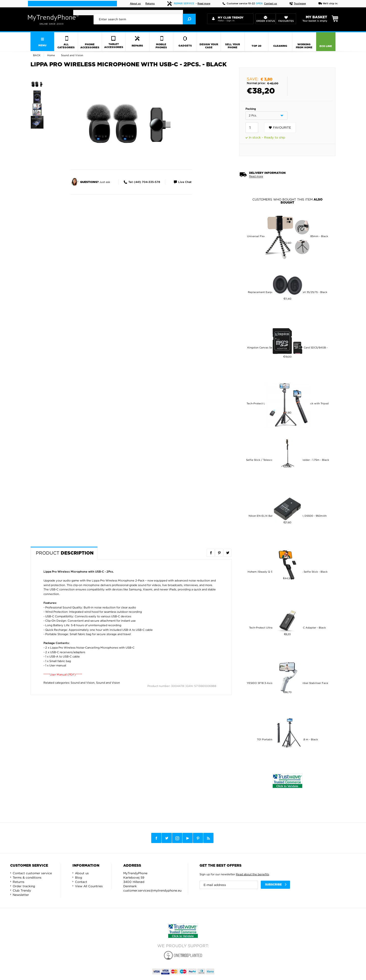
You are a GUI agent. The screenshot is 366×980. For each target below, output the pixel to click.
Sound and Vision (83, 683)
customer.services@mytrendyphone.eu (152, 890)
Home (51, 55)
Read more (204, 4)
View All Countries (89, 886)
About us (135, 4)
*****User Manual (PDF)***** (63, 675)
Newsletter (21, 895)
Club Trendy (22, 890)
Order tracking (24, 886)
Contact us (271, 4)
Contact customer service (32, 873)
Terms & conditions (27, 877)
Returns (150, 4)
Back (37, 55)
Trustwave (298, 4)
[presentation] (145, 19)
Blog (79, 877)
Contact (81, 882)
